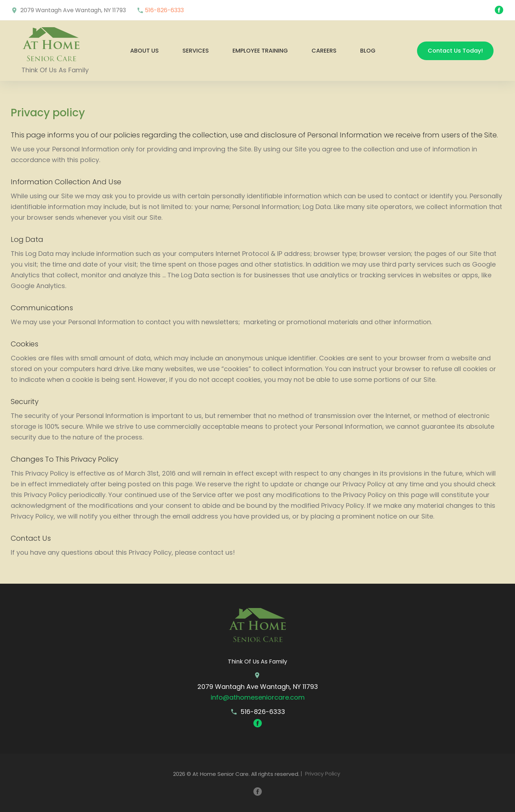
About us (144, 51)
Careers (324, 51)
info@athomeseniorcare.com (258, 697)
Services (196, 51)
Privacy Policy (323, 774)
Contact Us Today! (455, 51)
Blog (368, 51)
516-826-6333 (164, 10)
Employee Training (260, 51)
